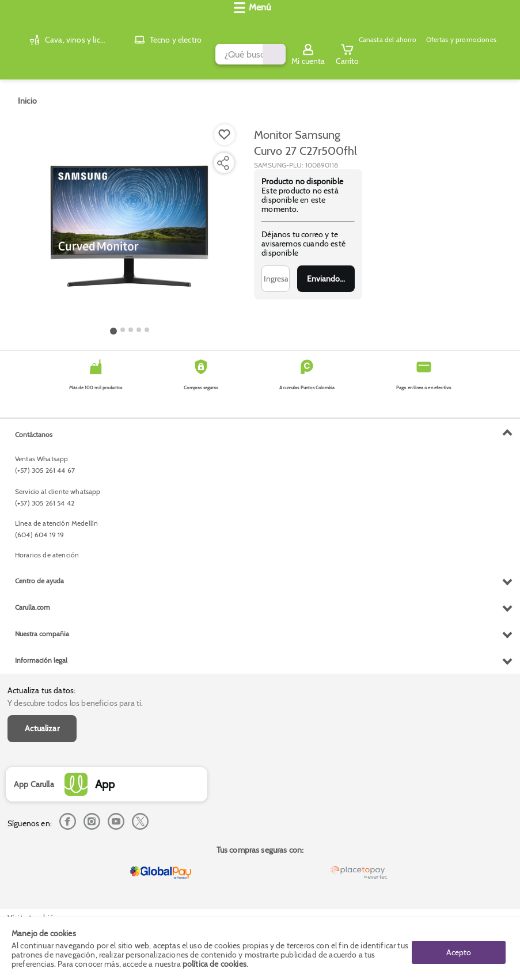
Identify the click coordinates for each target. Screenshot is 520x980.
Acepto (459, 948)
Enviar (326, 269)
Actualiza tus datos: (41, 426)
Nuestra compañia (42, 860)
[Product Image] (130, 214)
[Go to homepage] (27, 92)
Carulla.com (33, 833)
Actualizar (42, 464)
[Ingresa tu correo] (276, 269)
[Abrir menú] (26, 55)
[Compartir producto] (223, 154)
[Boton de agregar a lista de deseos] (225, 126)
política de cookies (215, 964)
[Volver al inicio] (23, 25)
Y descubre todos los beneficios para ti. (75, 438)
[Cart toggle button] (504, 25)
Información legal (41, 886)
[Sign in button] (465, 25)
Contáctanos (34, 661)
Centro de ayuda (39, 807)
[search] (189, 25)
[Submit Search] (311, 25)
